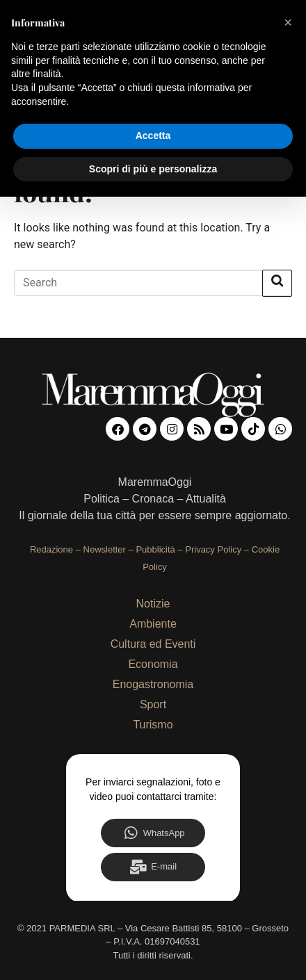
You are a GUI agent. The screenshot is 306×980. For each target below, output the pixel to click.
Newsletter (105, 549)
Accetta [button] (153, 136)
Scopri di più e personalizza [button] (153, 169)
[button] (288, 22)
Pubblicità (155, 549)
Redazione (51, 549)
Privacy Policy (213, 549)
